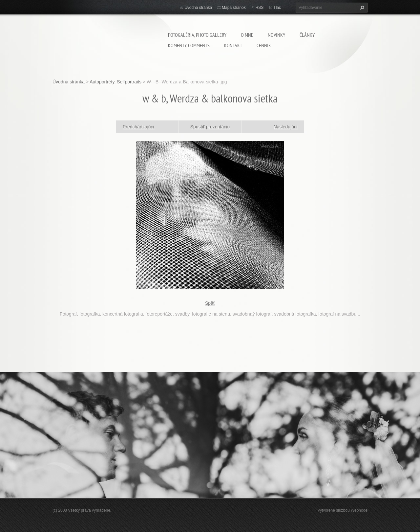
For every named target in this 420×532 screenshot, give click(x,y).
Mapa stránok (234, 8)
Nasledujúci (285, 127)
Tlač (277, 8)
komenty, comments (189, 45)
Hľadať (361, 8)
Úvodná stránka (198, 8)
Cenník (264, 45)
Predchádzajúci (138, 127)
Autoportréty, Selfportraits (115, 82)
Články (307, 35)
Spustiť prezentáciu (210, 127)
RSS (260, 8)
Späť (210, 303)
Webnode (359, 510)
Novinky (276, 35)
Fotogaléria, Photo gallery (197, 35)
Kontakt (233, 45)
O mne (247, 35)
